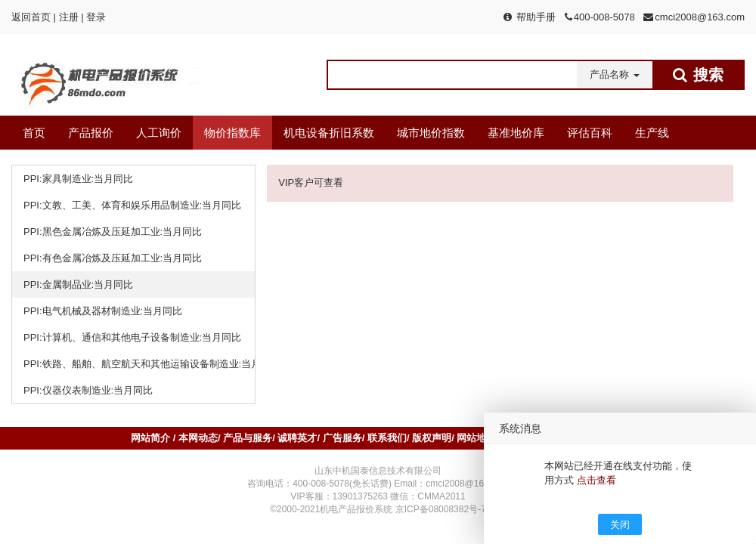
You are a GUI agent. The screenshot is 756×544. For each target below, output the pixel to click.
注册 (69, 17)
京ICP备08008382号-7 (441, 509)
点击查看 (596, 480)
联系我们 (387, 438)
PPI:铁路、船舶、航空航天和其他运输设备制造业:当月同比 (139, 364)
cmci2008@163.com (700, 17)
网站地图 (476, 438)
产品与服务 (248, 438)
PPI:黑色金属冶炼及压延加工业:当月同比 (113, 232)
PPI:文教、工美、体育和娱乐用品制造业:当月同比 (132, 205)
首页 (34, 133)
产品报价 (91, 133)
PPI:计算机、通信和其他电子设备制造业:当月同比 (132, 337)
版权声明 (432, 438)
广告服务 (342, 438)
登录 (96, 17)
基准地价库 (516, 133)
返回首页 (31, 17)
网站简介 (152, 438)
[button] (615, 75)
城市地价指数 (431, 133)
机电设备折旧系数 (329, 133)
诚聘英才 (297, 438)
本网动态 (198, 438)
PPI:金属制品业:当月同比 (78, 284)
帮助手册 (536, 17)
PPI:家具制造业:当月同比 (78, 179)
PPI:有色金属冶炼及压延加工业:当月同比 (113, 258)
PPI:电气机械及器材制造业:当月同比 (103, 311)
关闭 (620, 525)
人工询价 (159, 133)
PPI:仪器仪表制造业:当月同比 (88, 390)
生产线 (652, 133)
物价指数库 (232, 133)
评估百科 (590, 133)
